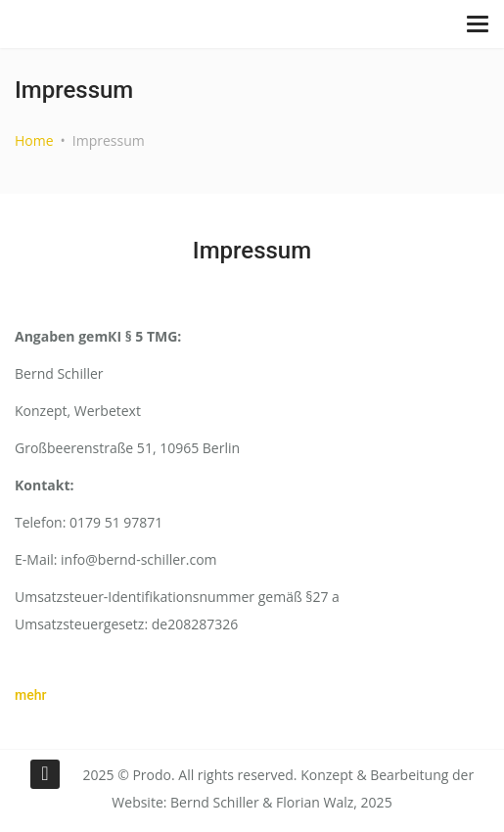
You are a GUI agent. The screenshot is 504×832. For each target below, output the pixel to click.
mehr (30, 695)
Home (34, 140)
